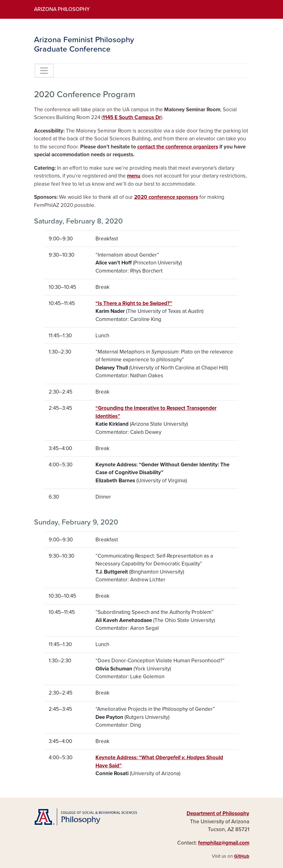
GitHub (242, 856)
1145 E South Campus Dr (132, 117)
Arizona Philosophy (62, 9)
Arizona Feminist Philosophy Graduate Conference (84, 45)
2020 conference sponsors (166, 197)
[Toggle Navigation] (44, 71)
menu (134, 176)
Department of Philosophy (218, 813)
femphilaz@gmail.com (224, 843)
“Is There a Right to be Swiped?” (134, 303)
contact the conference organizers (178, 147)
